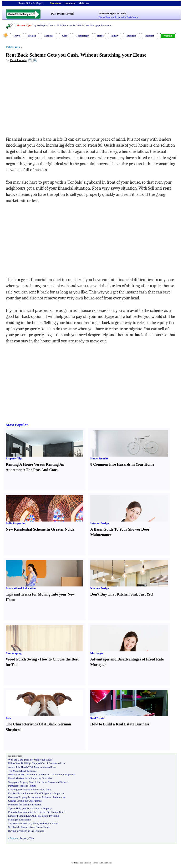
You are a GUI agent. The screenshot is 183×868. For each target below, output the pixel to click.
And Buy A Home (49, 823)
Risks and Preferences (53, 797)
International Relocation (21, 588)
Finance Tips (24, 25)
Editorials (13, 47)
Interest (150, 36)
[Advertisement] (45, 101)
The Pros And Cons (42, 470)
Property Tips (14, 458)
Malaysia (84, 3)
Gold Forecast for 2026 (69, 25)
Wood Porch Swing (21, 659)
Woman (168, 36)
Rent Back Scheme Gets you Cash (42, 55)
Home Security (99, 458)
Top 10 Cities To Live (20, 823)
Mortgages (97, 653)
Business (131, 36)
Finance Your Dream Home (35, 827)
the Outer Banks (33, 801)
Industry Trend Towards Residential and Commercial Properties (42, 774)
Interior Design (100, 523)
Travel (17, 36)
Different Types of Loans (113, 13)
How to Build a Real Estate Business (120, 724)
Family (114, 36)
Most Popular (17, 425)
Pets (8, 718)
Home (100, 36)
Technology (82, 36)
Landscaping (14, 653)
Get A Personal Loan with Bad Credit (118, 17)
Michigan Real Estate (19, 820)
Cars (65, 36)
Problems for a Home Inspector (25, 804)
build (16, 827)
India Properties (16, 523)
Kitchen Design (100, 588)
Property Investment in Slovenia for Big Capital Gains (37, 812)
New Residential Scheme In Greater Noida (40, 529)
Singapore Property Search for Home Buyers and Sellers (38, 782)
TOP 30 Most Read (62, 14)
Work (35, 823)
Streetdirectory (85, 863)
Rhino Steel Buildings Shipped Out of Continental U (36, 763)
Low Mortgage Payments (98, 25)
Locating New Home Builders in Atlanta (29, 789)
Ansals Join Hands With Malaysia (26, 767)
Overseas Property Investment (24, 797)
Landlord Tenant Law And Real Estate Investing (33, 816)
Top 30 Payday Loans (44, 25)
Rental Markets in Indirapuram (24, 778)
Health (32, 36)
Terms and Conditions (102, 863)
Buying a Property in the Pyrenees (26, 831)
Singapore (56, 3)
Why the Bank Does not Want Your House (30, 760)
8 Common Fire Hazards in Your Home (122, 464)
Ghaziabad (48, 778)
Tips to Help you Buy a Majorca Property (30, 808)
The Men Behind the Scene (22, 771)
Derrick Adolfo (18, 60)
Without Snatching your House (113, 55)
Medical (49, 36)
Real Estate (97, 718)
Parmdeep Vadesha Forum (22, 786)
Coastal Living (16, 801)
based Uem (50, 767)
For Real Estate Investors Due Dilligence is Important (36, 793)
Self (10, 827)
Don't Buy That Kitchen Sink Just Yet (121, 594)
